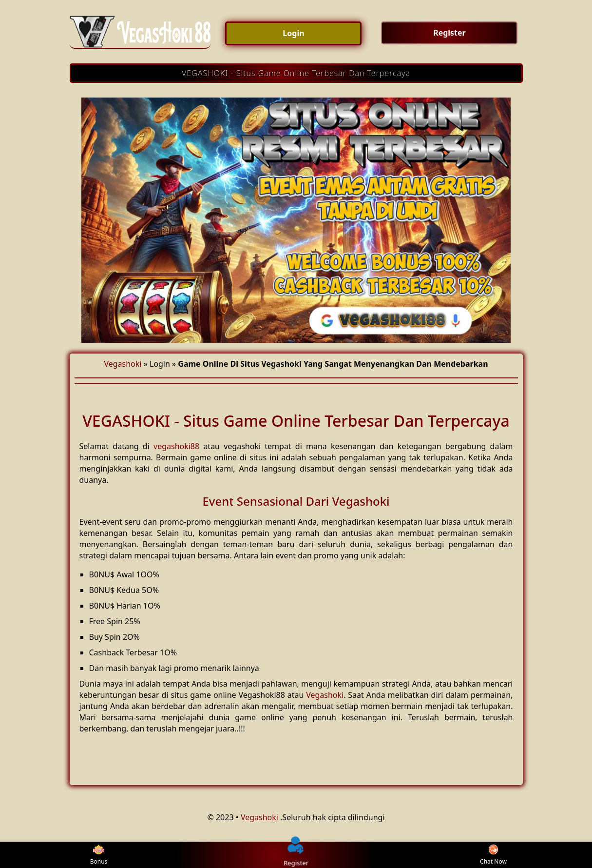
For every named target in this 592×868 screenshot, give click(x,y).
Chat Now (493, 855)
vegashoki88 (176, 446)
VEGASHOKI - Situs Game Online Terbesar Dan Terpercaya (296, 73)
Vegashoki (123, 364)
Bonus (99, 855)
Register (296, 855)
